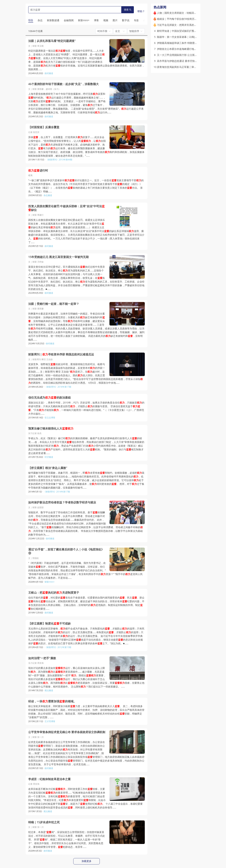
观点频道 (49, 690)
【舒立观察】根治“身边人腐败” (48, 468)
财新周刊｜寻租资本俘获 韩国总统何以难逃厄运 (61, 354)
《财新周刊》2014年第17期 (57, 492)
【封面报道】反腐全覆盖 (44, 127)
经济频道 (49, 457)
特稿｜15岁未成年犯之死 (44, 822)
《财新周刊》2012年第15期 (58, 647)
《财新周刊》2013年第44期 (59, 160)
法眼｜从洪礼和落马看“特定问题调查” (52, 41)
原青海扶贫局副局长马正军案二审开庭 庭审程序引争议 (187, 67)
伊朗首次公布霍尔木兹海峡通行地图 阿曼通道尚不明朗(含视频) (191, 49)
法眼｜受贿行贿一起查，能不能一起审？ (54, 304)
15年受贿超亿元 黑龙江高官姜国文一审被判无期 (58, 257)
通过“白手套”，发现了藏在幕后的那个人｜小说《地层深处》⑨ (66, 551)
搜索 (128, 10)
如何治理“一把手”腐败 (42, 658)
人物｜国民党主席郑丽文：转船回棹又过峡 (180, 13)
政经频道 (49, 73)
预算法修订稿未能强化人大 (51, 429)
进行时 (38, 171)
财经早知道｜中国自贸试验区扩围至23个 (179, 31)
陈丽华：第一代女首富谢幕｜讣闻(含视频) (180, 37)
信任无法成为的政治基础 (49, 398)
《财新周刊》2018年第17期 (58, 387)
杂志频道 (48, 195)
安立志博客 (50, 418)
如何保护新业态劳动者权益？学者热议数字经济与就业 (62, 502)
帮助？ (141, 11)
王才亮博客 (50, 721)
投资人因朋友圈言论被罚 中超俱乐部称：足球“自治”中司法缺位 (66, 208)
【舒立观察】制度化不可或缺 (49, 624)
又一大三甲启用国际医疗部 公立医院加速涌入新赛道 (186, 55)
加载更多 (87, 861)
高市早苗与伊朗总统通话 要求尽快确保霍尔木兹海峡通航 (188, 61)
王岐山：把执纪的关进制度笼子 (54, 593)
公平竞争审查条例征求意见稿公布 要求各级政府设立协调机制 (67, 732)
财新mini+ (50, 582)
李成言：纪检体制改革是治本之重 (49, 779)
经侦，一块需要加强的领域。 (52, 701)
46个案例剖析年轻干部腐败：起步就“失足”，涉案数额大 (63, 84)
